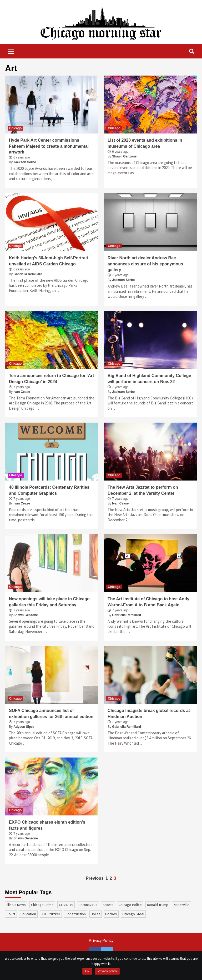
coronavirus (88, 905)
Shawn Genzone (124, 156)
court (11, 914)
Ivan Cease (22, 392)
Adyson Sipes (24, 727)
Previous (95, 878)
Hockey (111, 914)
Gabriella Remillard (28, 274)
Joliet (95, 914)
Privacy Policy (101, 940)
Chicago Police (130, 905)
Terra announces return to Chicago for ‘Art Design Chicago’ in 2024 (51, 378)
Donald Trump (158, 905)
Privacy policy (107, 971)
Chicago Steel (133, 914)
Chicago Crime (42, 905)
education (28, 914)
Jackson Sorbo (25, 162)
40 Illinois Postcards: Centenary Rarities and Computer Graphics (49, 490)
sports (108, 905)
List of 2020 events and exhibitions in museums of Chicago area (145, 143)
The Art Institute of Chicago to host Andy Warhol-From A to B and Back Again (148, 602)
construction (76, 914)
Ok (87, 971)
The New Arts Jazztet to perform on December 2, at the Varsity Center (143, 490)
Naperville (181, 905)
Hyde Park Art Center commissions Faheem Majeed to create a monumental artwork (49, 146)
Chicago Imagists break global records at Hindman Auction (149, 713)
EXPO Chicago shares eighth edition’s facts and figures (47, 825)
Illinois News (16, 905)
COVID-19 (66, 905)
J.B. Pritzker (51, 914)
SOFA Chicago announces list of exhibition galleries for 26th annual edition (51, 713)
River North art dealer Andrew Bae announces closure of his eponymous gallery (145, 264)
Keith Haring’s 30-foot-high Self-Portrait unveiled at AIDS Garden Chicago (49, 261)
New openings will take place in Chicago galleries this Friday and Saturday (49, 602)
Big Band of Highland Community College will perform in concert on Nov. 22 (149, 378)
